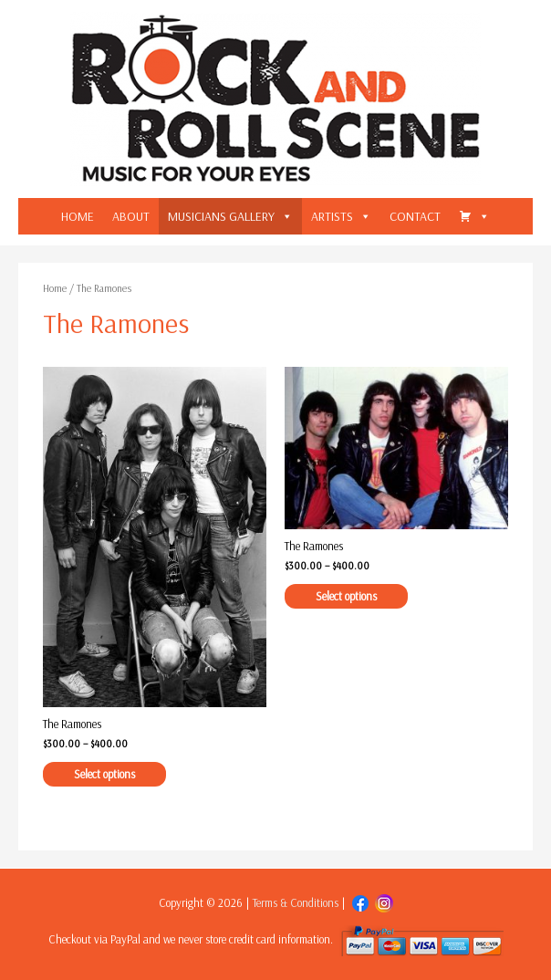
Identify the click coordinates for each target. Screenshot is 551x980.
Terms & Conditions (296, 902)
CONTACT (415, 216)
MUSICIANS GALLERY (221, 216)
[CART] (474, 216)
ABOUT (131, 216)
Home (55, 288)
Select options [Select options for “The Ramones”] (104, 774)
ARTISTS (332, 216)
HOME (78, 216)
